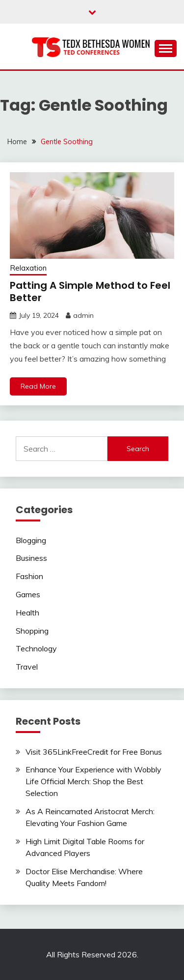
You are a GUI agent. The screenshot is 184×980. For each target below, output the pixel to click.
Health (27, 612)
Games (28, 594)
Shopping (32, 631)
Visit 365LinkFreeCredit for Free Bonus (94, 752)
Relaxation (28, 268)
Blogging (31, 540)
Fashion (29, 576)
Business (31, 558)
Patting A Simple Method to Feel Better (90, 291)
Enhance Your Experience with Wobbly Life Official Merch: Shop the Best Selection (93, 781)
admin (83, 315)
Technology (36, 648)
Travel (27, 667)
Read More (38, 386)
